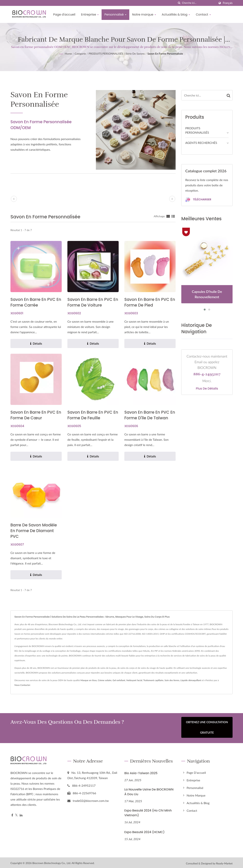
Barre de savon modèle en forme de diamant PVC (34, 531)
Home (68, 54)
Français (228, 3)
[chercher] (179, 3)
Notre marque (144, 15)
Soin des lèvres (172, 680)
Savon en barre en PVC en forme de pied (150, 302)
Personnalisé (115, 15)
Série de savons (135, 54)
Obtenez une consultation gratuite (207, 727)
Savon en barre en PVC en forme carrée (36, 302)
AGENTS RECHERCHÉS (201, 143)
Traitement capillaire (153, 680)
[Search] (199, 3)
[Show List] (173, 216)
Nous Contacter (22, 685)
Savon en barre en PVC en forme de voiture (93, 302)
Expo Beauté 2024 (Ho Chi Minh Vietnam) (148, 811)
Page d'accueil (64, 15)
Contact (203, 15)
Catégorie (80, 54)
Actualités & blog (176, 15)
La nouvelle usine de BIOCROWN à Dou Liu (149, 790)
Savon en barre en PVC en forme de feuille (93, 415)
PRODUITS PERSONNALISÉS (106, 54)
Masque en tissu (89, 680)
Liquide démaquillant (191, 680)
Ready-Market (224, 862)
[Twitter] (16, 814)
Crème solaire (105, 680)
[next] (172, 199)
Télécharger (198, 200)
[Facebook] (12, 814)
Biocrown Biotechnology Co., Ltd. (52, 862)
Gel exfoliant (119, 680)
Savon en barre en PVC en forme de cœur (36, 415)
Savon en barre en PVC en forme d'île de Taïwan (150, 415)
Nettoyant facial (134, 680)
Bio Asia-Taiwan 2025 (141, 772)
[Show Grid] (168, 216)
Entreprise (90, 15)
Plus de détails (207, 389)
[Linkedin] (21, 814)
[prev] (14, 199)
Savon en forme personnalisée (165, 54)
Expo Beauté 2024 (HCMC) (144, 831)
